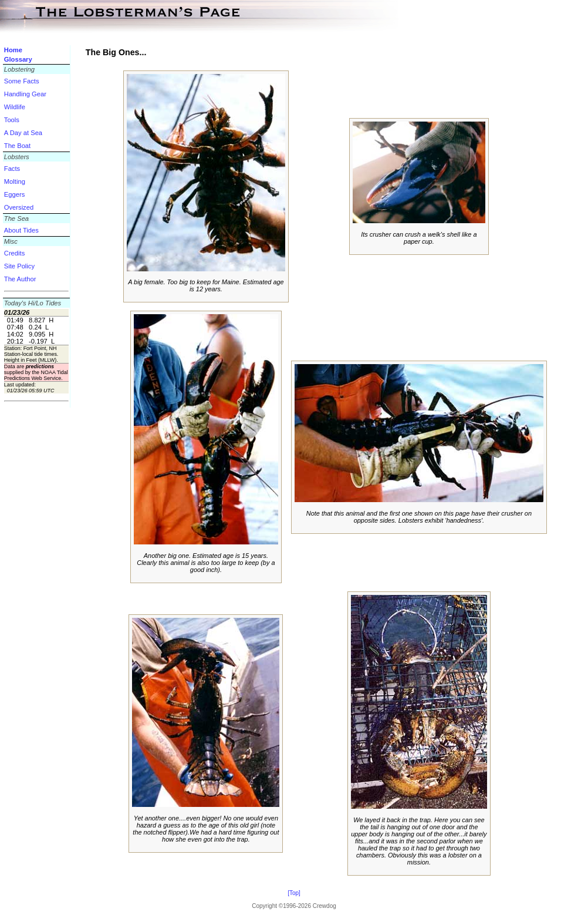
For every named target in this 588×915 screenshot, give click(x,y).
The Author (20, 279)
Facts (12, 169)
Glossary (18, 59)
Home (13, 50)
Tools (12, 120)
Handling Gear (25, 94)
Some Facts (22, 81)
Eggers (14, 194)
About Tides (21, 230)
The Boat (17, 146)
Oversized (19, 207)
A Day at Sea (23, 133)
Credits (14, 253)
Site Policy (19, 266)
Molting (15, 181)
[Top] (294, 893)
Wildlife (15, 107)
